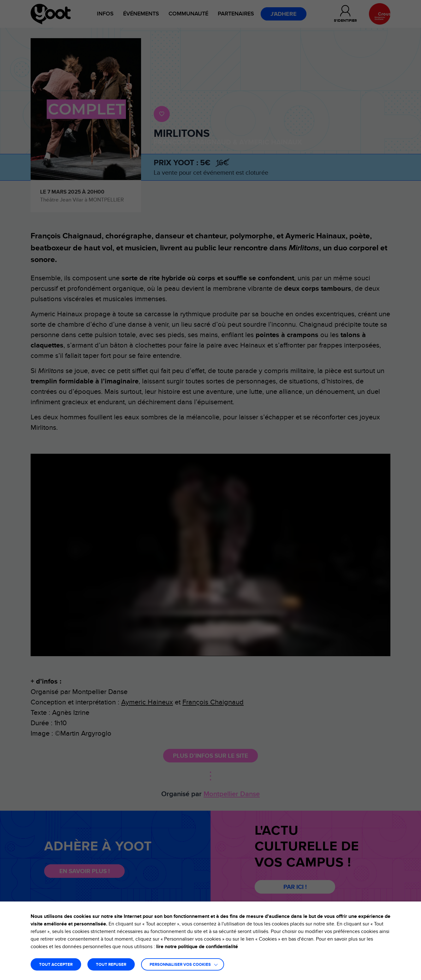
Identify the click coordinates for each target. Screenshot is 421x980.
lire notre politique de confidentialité (197, 947)
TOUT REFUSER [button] (111, 965)
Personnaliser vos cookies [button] (180, 965)
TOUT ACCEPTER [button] (56, 965)
